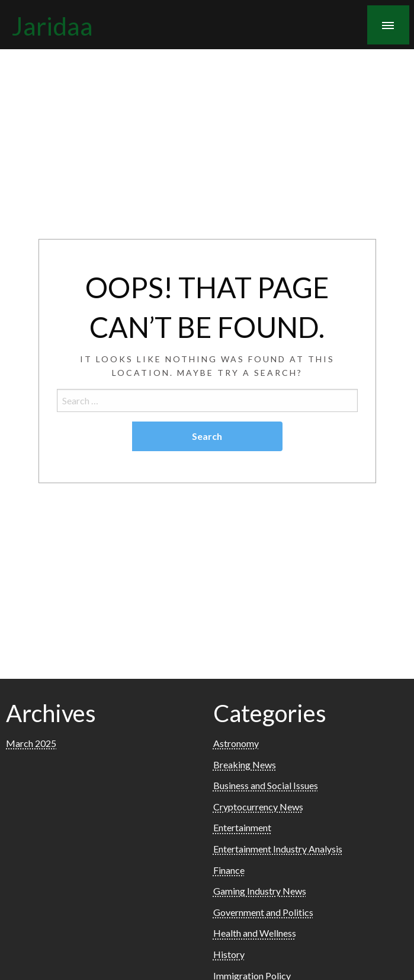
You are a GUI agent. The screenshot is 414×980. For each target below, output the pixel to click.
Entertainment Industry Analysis (278, 849)
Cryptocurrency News (258, 807)
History (229, 954)
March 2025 (31, 743)
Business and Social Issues (266, 785)
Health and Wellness (255, 933)
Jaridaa (52, 25)
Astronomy (236, 743)
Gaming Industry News (260, 891)
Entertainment (242, 827)
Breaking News (245, 764)
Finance (229, 870)
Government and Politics (263, 912)
